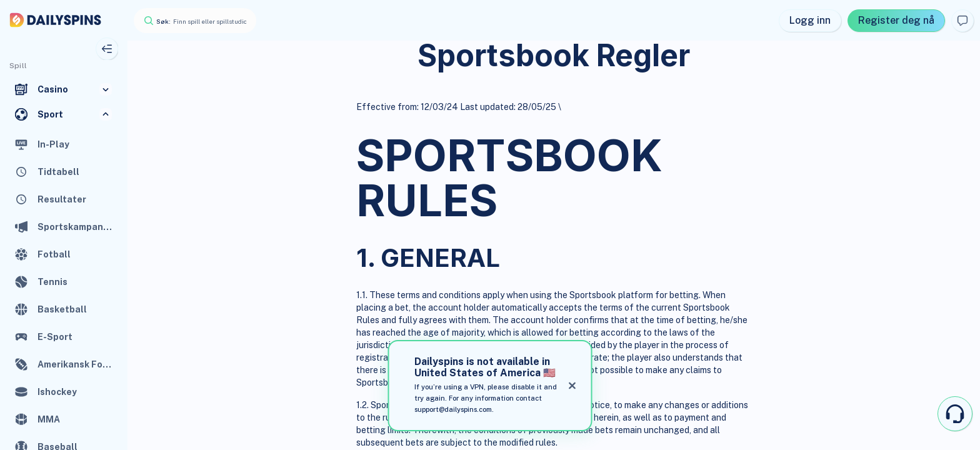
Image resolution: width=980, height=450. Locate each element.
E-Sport (55, 337)
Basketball (62, 309)
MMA (49, 419)
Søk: (163, 21)
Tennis (52, 282)
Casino (53, 89)
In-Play (53, 144)
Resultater (62, 199)
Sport (50, 114)
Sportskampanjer (75, 227)
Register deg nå (896, 20)
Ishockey (57, 392)
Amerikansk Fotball (75, 364)
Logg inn (810, 20)
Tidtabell (58, 172)
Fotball (54, 254)
